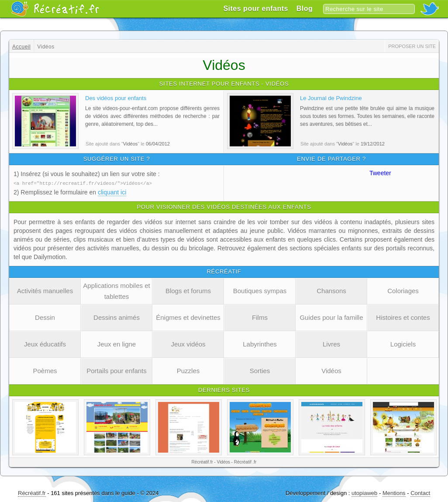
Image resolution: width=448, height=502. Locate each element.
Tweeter (380, 173)
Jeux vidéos (188, 344)
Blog (305, 9)
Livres (331, 344)
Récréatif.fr (32, 493)
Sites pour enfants (256, 9)
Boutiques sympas (260, 290)
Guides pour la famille (331, 317)
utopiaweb (364, 493)
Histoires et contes (403, 317)
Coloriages (403, 290)
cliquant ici (112, 192)
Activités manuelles (45, 290)
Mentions (394, 493)
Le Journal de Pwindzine (331, 98)
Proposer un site (412, 46)
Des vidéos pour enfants (116, 98)
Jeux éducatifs (45, 344)
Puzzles (188, 370)
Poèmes (45, 370)
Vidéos (331, 370)
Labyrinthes (260, 344)
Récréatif (55, 9)
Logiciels (403, 344)
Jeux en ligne (117, 344)
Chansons (331, 290)
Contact (420, 493)
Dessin (45, 317)
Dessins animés (117, 317)
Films (260, 317)
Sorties (260, 370)
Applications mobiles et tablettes (116, 291)
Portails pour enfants (117, 370)
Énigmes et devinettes (188, 317)
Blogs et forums (188, 290)
